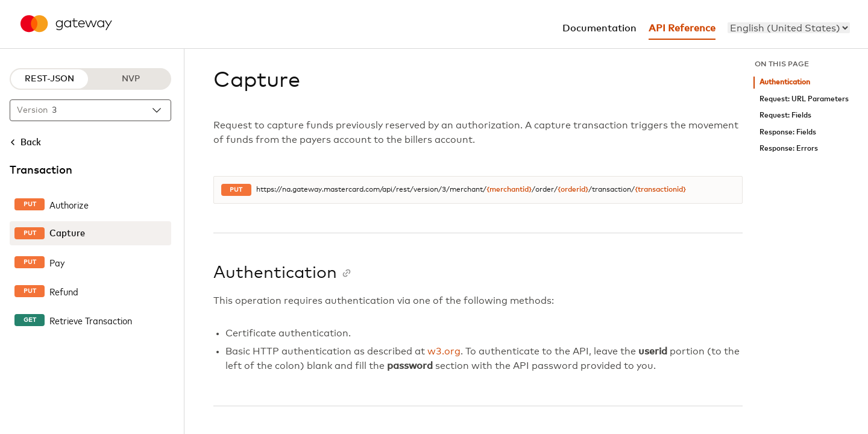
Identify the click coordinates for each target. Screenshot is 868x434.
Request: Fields (785, 115)
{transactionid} (660, 190)
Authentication (785, 82)
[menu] (789, 28)
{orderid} (573, 190)
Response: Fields (788, 132)
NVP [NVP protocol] (131, 79)
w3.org (444, 351)
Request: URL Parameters (804, 99)
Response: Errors (789, 149)
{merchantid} (509, 190)
